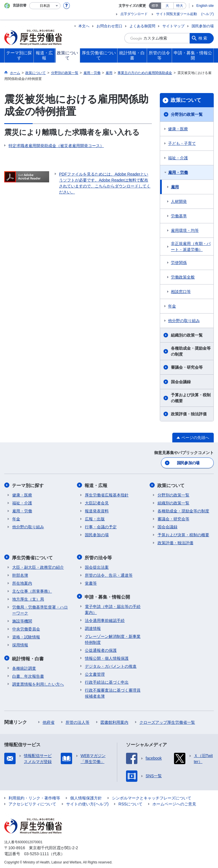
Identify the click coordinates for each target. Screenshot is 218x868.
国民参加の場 (203, 26)
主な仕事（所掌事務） (32, 590)
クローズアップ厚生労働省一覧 (167, 721)
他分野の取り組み (184, 321)
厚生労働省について (33, 557)
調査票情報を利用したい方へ (38, 683)
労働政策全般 (183, 277)
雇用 (175, 187)
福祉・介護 (178, 158)
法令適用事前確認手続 (105, 619)
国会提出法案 (97, 566)
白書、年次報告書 (28, 675)
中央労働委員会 (26, 628)
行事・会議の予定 (101, 526)
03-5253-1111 (36, 852)
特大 (180, 6)
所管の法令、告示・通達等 (109, 574)
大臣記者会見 (97, 502)
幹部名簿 (20, 574)
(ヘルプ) (207, 14)
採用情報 (20, 644)
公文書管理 (95, 673)
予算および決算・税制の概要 (191, 398)
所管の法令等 (98, 557)
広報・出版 (95, 518)
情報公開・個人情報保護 (107, 657)
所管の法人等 (77, 721)
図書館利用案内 (114, 721)
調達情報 (93, 627)
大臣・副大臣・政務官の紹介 (38, 566)
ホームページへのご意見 (174, 802)
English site (205, 6)
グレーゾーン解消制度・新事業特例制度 (113, 638)
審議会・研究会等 (187, 367)
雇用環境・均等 (185, 230)
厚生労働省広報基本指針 (107, 494)
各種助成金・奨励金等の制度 (191, 351)
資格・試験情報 (26, 636)
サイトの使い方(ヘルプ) (87, 802)
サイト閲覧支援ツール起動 (177, 14)
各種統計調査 (24, 667)
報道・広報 (96, 485)
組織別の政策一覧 (187, 335)
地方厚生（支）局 (28, 598)
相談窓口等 (181, 292)
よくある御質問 (142, 26)
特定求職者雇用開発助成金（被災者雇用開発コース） (56, 146)
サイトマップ (173, 26)
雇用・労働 (178, 172)
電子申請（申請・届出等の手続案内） (113, 608)
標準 (155, 6)
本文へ (84, 26)
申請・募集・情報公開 (108, 595)
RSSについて (130, 802)
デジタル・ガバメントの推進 (111, 665)
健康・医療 (178, 129)
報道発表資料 (97, 510)
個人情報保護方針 (86, 796)
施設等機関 (22, 620)
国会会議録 (181, 382)
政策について (186, 100)
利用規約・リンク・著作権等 (34, 796)
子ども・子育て (182, 143)
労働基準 (179, 216)
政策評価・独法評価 (189, 414)
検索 (203, 38)
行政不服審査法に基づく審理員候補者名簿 (113, 691)
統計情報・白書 (28, 657)
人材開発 (179, 201)
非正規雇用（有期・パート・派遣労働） (191, 247)
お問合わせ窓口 (109, 26)
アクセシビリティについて (32, 802)
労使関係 (179, 263)
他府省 (49, 721)
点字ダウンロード (134, 14)
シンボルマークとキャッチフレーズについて (152, 796)
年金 (172, 306)
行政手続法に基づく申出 (107, 681)
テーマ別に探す (28, 485)
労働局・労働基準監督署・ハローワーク (40, 609)
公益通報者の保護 (101, 649)
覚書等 (91, 582)
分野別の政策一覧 (187, 114)
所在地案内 (22, 582)
